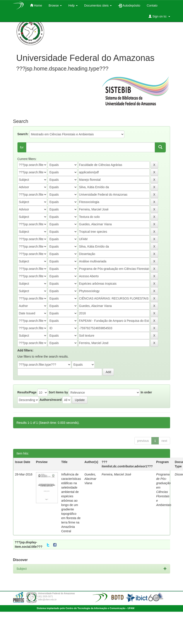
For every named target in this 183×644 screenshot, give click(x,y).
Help (73, 5)
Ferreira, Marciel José (116, 474)
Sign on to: (159, 16)
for (22, 147)
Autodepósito (129, 6)
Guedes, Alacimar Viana (90, 479)
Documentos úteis (98, 5)
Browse (55, 5)
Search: (23, 134)
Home (36, 5)
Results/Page (27, 392)
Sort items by (58, 392)
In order (146, 392)
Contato (152, 5)
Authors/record (50, 400)
